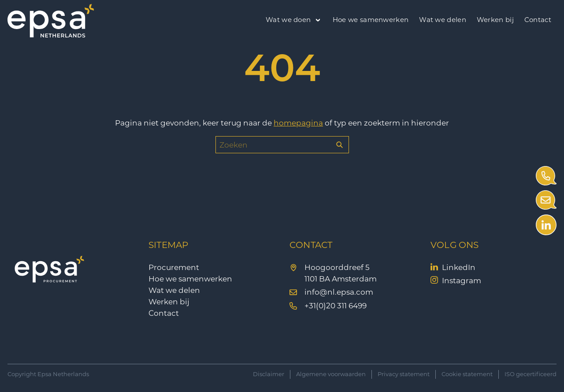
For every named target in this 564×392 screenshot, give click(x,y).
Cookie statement (467, 374)
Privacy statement (404, 374)
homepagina (298, 123)
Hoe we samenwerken (371, 20)
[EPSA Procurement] (51, 35)
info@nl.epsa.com (339, 292)
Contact (538, 20)
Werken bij (495, 20)
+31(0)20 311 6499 (336, 306)
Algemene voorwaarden (331, 374)
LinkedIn (459, 267)
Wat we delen (443, 20)
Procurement (174, 267)
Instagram (462, 281)
